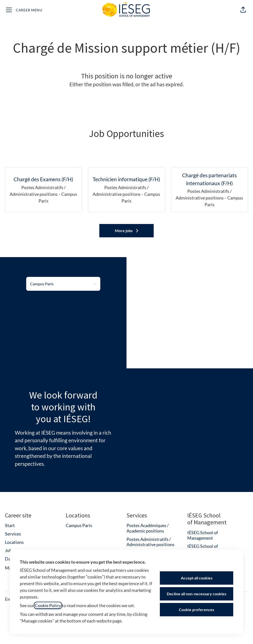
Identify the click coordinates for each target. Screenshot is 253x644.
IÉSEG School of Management (203, 535)
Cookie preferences (197, 610)
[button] (243, 10)
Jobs (9, 550)
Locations (14, 542)
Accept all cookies (197, 578)
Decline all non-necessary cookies (197, 594)
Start (10, 525)
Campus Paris (79, 525)
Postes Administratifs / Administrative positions (150, 542)
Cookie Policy (48, 605)
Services (13, 534)
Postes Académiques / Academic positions (148, 528)
